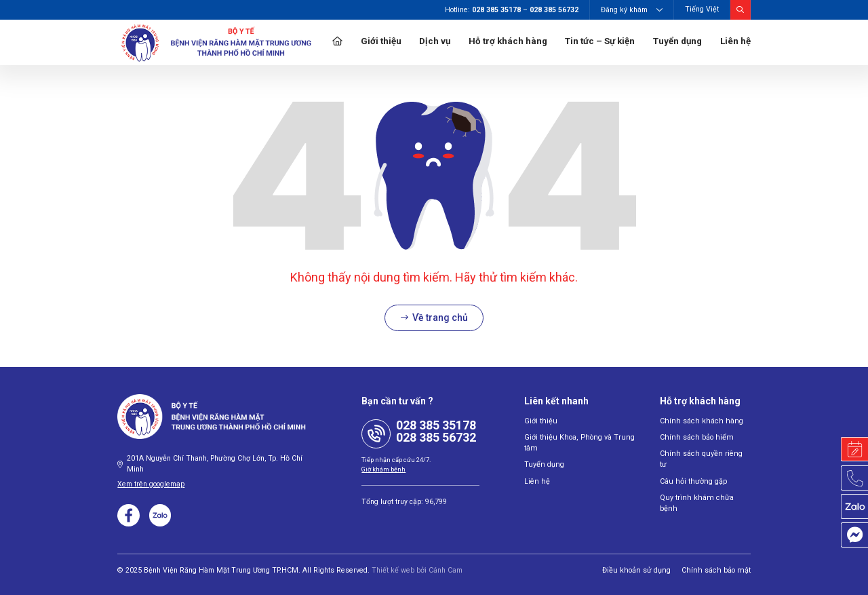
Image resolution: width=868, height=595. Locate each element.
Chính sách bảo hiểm (694, 437)
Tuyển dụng (677, 41)
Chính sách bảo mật (718, 570)
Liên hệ (735, 41)
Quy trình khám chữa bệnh (703, 486)
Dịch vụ (435, 41)
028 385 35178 (436, 425)
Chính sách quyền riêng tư (703, 454)
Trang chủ (337, 42)
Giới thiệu (381, 41)
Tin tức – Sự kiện (600, 41)
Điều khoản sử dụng (643, 570)
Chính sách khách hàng (698, 421)
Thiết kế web (393, 570)
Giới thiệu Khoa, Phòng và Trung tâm (576, 443)
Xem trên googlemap (151, 484)
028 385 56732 (436, 437)
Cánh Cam (446, 570)
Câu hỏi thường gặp (692, 470)
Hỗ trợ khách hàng (508, 41)
